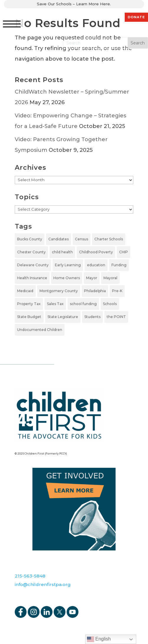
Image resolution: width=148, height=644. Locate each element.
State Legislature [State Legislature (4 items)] (63, 317)
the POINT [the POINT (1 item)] (116, 317)
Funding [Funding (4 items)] (119, 265)
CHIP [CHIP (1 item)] (124, 252)
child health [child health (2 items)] (62, 252)
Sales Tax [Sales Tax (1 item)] (55, 304)
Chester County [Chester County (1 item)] (31, 252)
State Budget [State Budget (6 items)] (29, 317)
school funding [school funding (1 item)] (83, 304)
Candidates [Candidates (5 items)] (59, 239)
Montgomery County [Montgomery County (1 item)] (59, 291)
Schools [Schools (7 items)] (110, 304)
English (99, 639)
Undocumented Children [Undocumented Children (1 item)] (40, 330)
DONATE (136, 17)
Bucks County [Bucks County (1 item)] (30, 239)
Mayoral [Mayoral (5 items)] (110, 278)
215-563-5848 (30, 576)
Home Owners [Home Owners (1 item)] (67, 278)
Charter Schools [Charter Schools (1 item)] (109, 239)
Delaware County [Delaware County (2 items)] (33, 265)
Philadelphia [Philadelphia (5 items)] (95, 291)
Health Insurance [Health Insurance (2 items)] (32, 278)
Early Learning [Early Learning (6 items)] (68, 265)
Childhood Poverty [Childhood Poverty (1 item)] (96, 252)
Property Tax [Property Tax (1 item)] (29, 304)
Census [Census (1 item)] (82, 239)
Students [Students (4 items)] (92, 317)
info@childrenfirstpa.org (43, 584)
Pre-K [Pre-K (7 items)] (117, 291)
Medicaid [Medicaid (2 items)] (25, 291)
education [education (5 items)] (96, 265)
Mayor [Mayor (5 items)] (92, 278)
